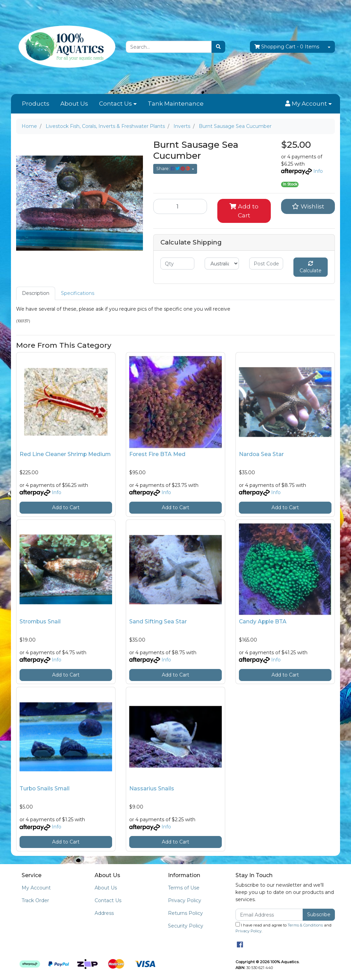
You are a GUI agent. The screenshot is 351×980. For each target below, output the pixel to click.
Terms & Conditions (305, 925)
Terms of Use (184, 888)
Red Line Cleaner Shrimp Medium (65, 454)
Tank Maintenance (176, 104)
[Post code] (266, 264)
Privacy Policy (185, 900)
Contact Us (116, 104)
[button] (308, 104)
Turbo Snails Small (45, 788)
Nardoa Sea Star (261, 454)
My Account (36, 888)
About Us (74, 104)
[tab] (36, 293)
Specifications (78, 293)
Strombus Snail (40, 622)
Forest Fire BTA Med (157, 454)
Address (104, 913)
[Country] (222, 264)
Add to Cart (244, 211)
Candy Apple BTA (263, 622)
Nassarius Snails (152, 788)
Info (318, 171)
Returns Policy (185, 913)
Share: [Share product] (174, 169)
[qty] (177, 264)
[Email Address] (269, 915)
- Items (287, 47)
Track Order (35, 900)
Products (36, 104)
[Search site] (218, 47)
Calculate (311, 267)
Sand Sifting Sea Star (158, 622)
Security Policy (186, 926)
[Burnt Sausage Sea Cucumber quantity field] (180, 206)
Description (36, 293)
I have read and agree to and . (283, 928)
